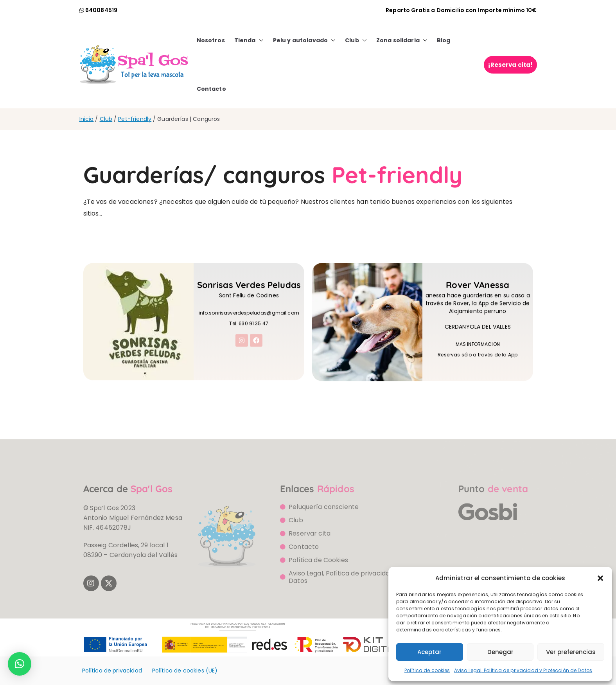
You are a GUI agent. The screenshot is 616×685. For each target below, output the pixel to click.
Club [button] (356, 40)
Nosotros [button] (211, 40)
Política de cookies (427, 670)
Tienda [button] (249, 40)
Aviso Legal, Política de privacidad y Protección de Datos (523, 670)
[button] (600, 578)
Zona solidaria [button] (402, 40)
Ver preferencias (571, 652)
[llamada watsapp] (99, 10)
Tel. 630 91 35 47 (249, 334)
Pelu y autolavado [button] (304, 40)
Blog (444, 40)
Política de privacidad (112, 671)
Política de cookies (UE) (185, 671)
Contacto (211, 89)
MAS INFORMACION (478, 354)
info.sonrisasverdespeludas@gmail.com (249, 323)
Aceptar (429, 652)
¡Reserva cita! (510, 65)
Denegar (500, 652)
